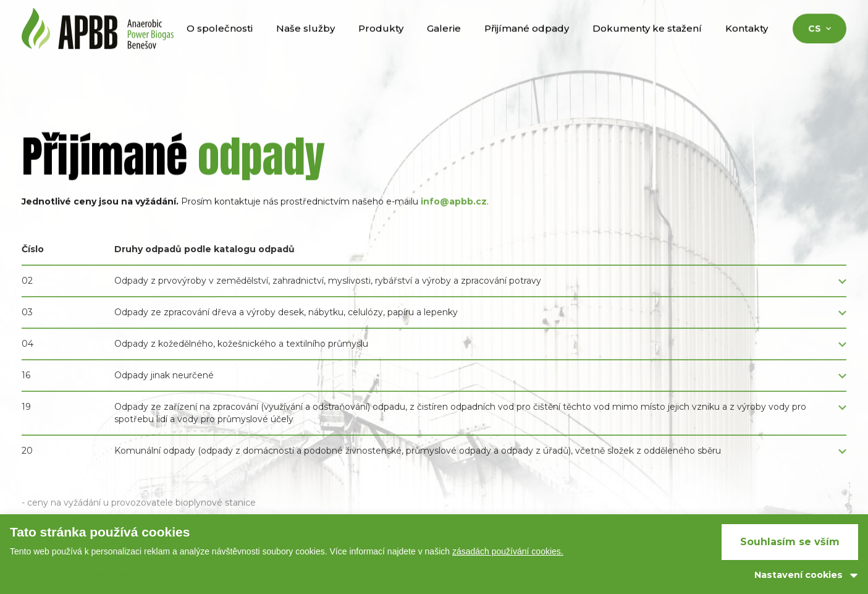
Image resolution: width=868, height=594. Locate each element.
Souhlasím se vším (790, 542)
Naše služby (305, 42)
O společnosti (220, 42)
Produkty (381, 42)
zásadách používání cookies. (508, 551)
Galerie (444, 42)
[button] (434, 286)
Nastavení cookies (798, 575)
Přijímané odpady (527, 42)
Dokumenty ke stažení (647, 42)
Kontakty (747, 42)
